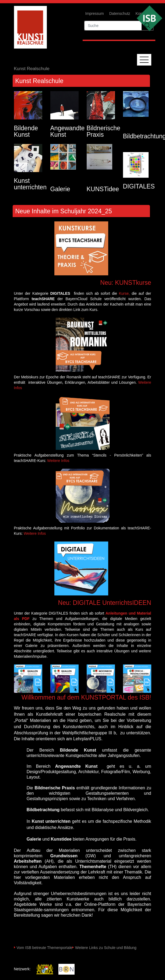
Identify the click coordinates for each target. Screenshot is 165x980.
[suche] (113, 26)
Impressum (95, 13)
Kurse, (124, 293)
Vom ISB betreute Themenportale (45, 948)
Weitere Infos (58, 461)
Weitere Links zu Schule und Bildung (106, 948)
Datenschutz (120, 13)
